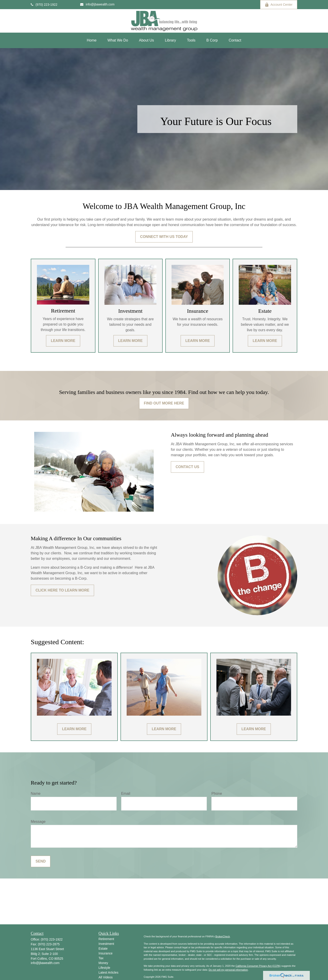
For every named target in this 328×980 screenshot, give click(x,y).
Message (38, 822)
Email (126, 794)
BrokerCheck (223, 936)
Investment (106, 944)
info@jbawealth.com (97, 4)
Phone (217, 794)
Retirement (106, 939)
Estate (103, 949)
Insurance (106, 953)
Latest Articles (109, 972)
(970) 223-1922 (44, 5)
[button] (92, 40)
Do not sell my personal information (228, 970)
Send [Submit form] (41, 861)
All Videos (106, 977)
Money (103, 963)
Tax (101, 958)
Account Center (279, 5)
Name (36, 794)
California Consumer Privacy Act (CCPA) (258, 966)
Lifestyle (104, 968)
